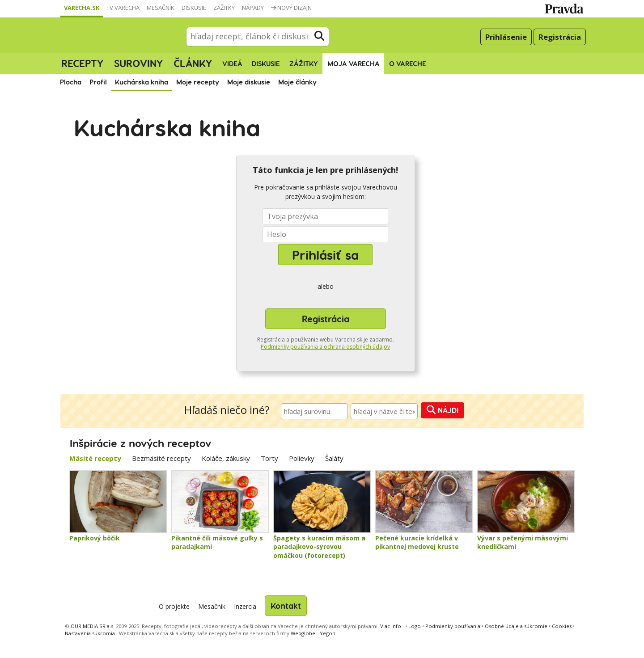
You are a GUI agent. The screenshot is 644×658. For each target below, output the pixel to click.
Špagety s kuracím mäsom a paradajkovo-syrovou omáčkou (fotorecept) (319, 547)
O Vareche (408, 63)
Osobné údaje (516, 626)
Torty (269, 458)
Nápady (253, 8)
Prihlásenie (506, 37)
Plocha (71, 82)
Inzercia (245, 606)
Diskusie (194, 8)
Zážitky (224, 8)
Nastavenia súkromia (90, 633)
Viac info (391, 626)
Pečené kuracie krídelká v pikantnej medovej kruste (417, 542)
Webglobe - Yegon (313, 633)
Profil (98, 82)
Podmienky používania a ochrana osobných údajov (325, 347)
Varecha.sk (82, 8)
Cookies (562, 626)
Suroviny (138, 63)
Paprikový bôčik (95, 538)
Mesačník (161, 8)
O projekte (174, 606)
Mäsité (95, 458)
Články (193, 63)
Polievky (302, 458)
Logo (415, 626)
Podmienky (453, 626)
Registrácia (560, 37)
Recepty (82, 63)
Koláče (226, 458)
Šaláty (334, 458)
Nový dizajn (291, 8)
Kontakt (286, 605)
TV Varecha (123, 8)
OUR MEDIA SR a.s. (93, 626)
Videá (232, 63)
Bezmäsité (161, 458)
